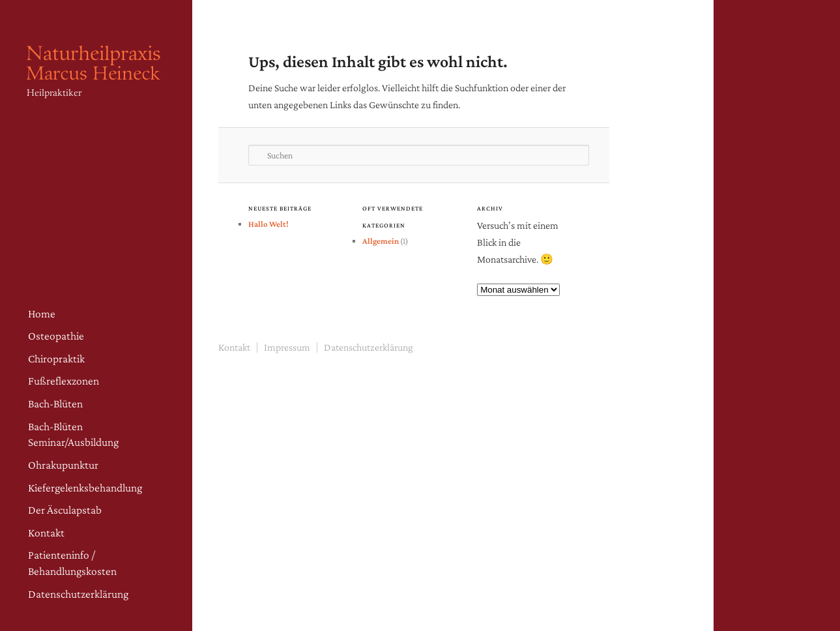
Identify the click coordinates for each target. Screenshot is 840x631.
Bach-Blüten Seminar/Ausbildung (73, 434)
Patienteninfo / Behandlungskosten (72, 563)
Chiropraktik (56, 359)
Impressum (287, 347)
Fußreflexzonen (64, 381)
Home (42, 314)
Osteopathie (56, 336)
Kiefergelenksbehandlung (85, 488)
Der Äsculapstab (65, 510)
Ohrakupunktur (63, 465)
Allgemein (381, 241)
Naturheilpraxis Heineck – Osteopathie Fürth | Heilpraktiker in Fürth (98, 84)
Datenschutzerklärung (78, 594)
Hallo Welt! (268, 224)
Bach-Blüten (55, 404)
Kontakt (46, 533)
